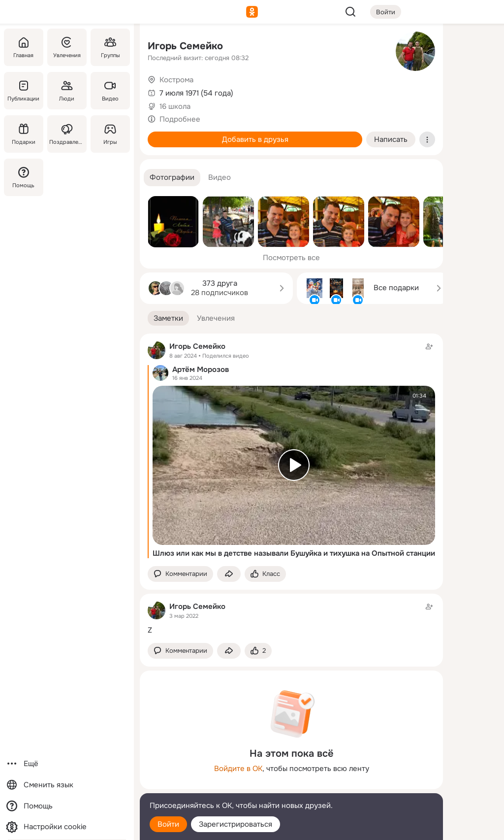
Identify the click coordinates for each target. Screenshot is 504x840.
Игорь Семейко (185, 46)
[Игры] (110, 134)
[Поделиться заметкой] (229, 574)
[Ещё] (67, 764)
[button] (172, 178)
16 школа (175, 106)
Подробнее (180, 119)
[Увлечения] (67, 47)
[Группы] (110, 47)
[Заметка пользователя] (291, 618)
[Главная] (24, 47)
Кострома (176, 80)
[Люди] (67, 91)
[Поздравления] (67, 134)
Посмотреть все (291, 258)
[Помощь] (24, 177)
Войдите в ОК (238, 769)
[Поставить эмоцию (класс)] (265, 574)
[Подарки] (24, 134)
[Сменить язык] (67, 785)
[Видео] (110, 91)
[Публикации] (24, 91)
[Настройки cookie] (67, 827)
